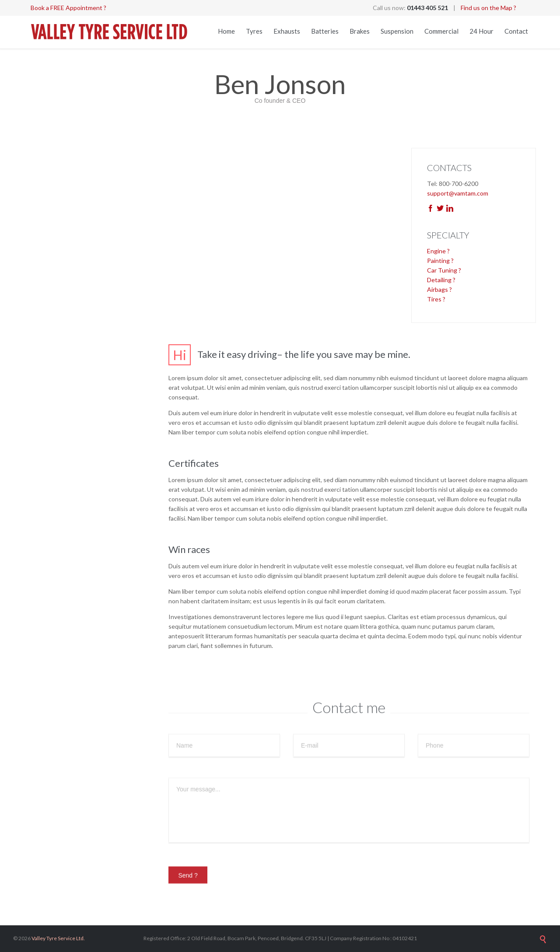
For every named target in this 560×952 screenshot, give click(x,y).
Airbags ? (439, 289)
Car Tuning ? (444, 270)
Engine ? (438, 251)
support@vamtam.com (458, 193)
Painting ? (440, 261)
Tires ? (436, 299)
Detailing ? (441, 280)
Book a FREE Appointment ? (68, 8)
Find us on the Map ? (488, 8)
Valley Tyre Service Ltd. (58, 938)
